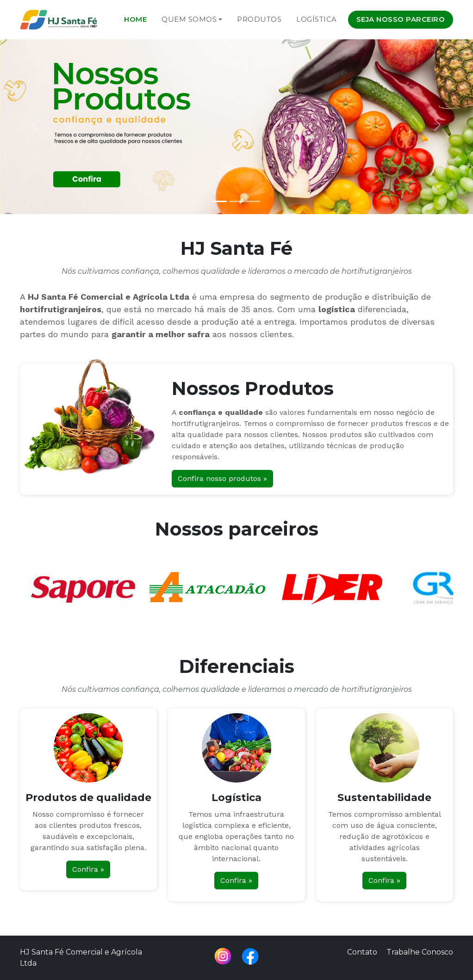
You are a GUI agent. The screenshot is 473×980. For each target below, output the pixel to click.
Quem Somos (189, 19)
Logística (317, 19)
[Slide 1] (220, 201)
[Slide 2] (236, 201)
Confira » (88, 869)
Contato (362, 952)
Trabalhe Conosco (420, 952)
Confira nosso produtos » (222, 478)
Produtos (259, 19)
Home (135, 19)
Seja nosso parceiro (401, 19)
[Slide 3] (253, 201)
